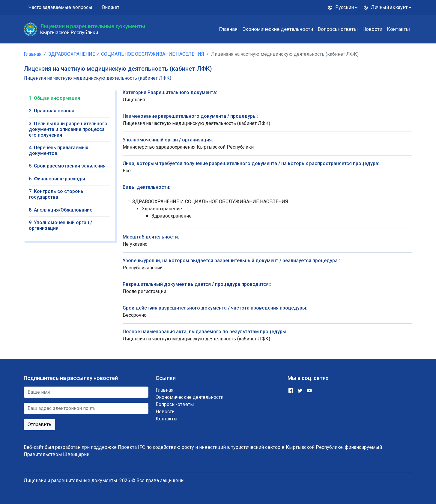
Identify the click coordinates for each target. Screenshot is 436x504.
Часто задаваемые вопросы (60, 7)
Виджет (111, 7)
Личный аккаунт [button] (385, 7)
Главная (228, 29)
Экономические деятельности (278, 29)
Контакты (399, 29)
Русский (341, 7)
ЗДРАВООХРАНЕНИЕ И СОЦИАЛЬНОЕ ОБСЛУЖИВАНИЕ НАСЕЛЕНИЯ (126, 54)
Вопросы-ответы (338, 29)
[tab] (70, 100)
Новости (372, 29)
